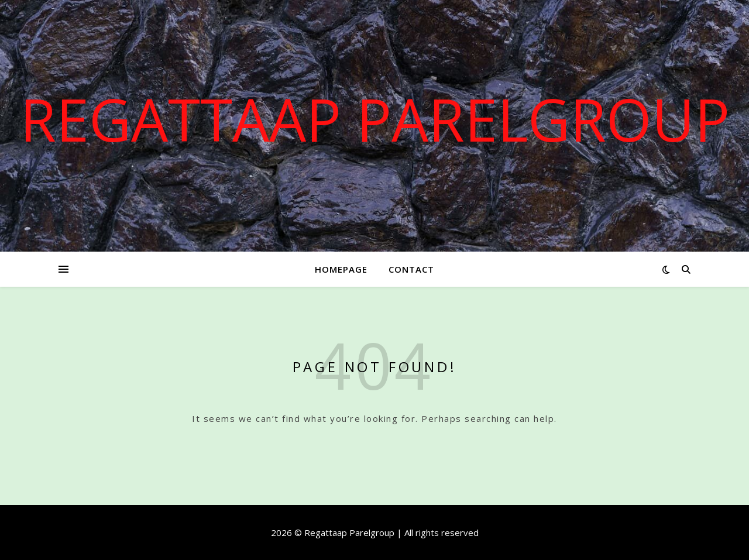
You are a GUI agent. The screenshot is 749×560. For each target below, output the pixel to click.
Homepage (341, 269)
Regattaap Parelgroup (375, 119)
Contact (411, 269)
